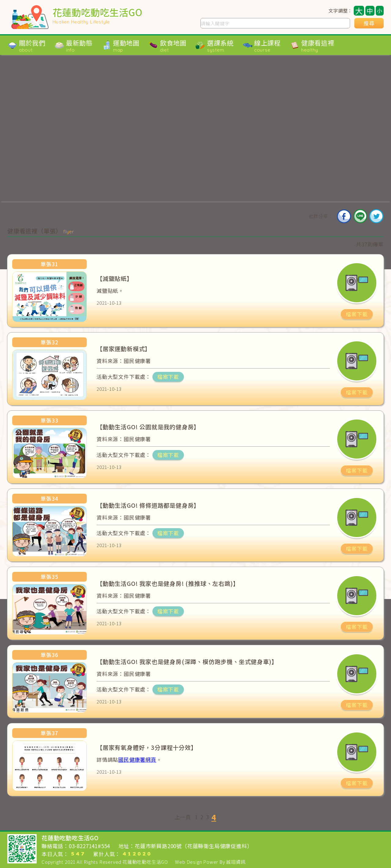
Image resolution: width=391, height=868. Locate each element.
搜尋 (369, 23)
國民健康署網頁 (137, 759)
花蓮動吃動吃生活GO (145, 862)
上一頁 (183, 817)
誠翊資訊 (236, 862)
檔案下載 (357, 314)
